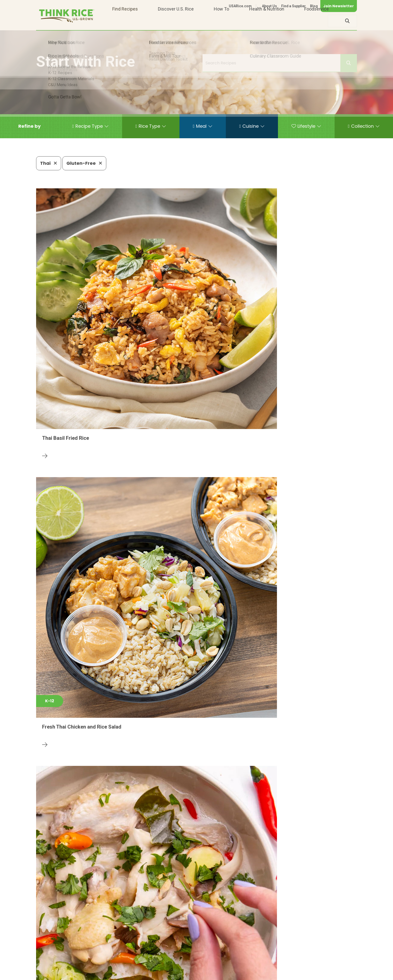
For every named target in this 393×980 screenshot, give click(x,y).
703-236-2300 (116, 959)
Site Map (317, 974)
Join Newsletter (339, 6)
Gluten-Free (84, 163)
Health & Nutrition (267, 21)
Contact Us (262, 974)
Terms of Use (343, 974)
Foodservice (317, 21)
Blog (314, 6)
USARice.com (240, 6)
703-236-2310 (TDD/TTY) (220, 959)
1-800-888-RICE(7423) (163, 959)
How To (221, 21)
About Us (269, 6)
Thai (49, 163)
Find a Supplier (293, 6)
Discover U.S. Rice (176, 21)
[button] (29, 126)
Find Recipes (125, 21)
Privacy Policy (291, 974)
